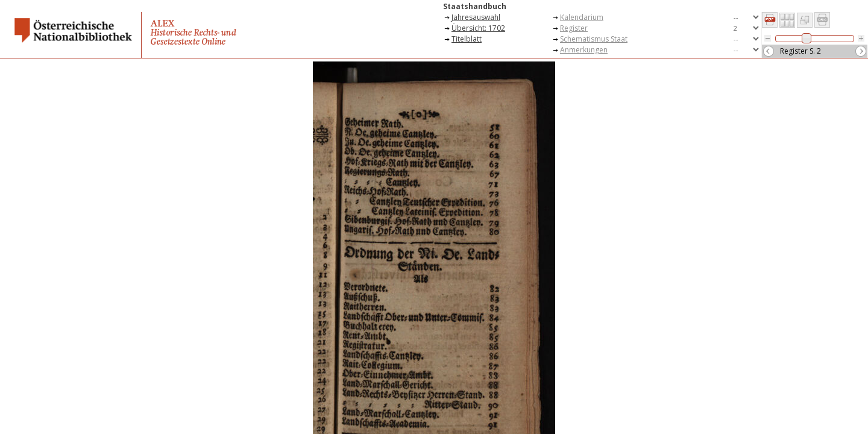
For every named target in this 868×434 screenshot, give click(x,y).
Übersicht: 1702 (478, 28)
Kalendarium (582, 17)
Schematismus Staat (594, 39)
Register (574, 28)
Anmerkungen (584, 50)
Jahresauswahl (476, 17)
